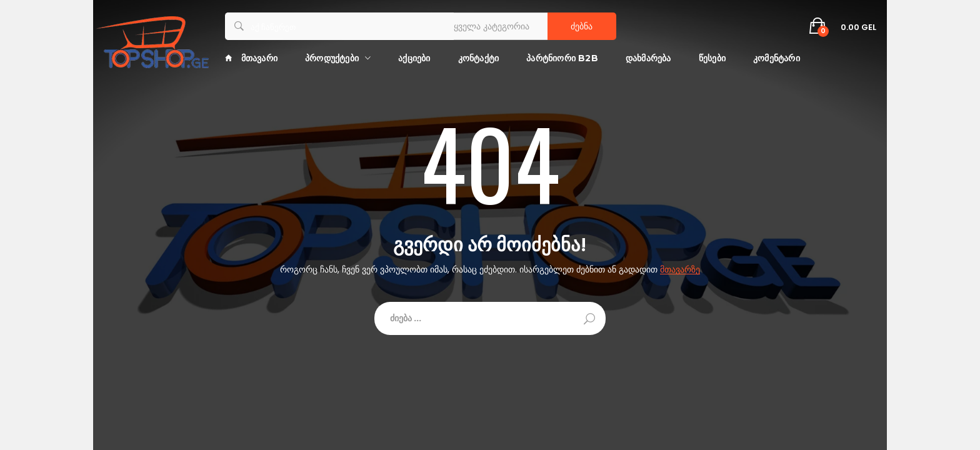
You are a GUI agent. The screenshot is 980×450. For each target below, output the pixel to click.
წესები (712, 58)
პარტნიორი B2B (562, 58)
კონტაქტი (479, 58)
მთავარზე (680, 270)
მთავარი (251, 58)
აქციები (414, 58)
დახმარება (648, 58)
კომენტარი (777, 58)
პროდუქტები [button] (332, 58)
